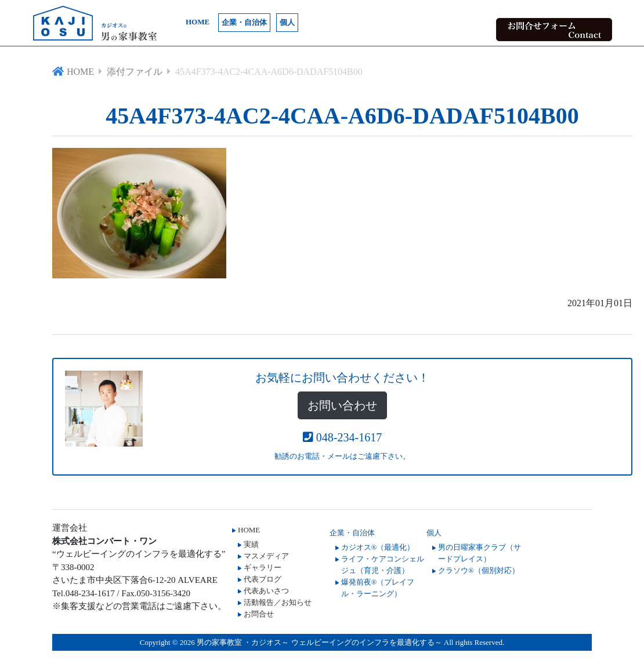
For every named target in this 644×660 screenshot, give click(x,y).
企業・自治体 (244, 22)
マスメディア (266, 556)
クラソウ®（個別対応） (479, 570)
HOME (198, 22)
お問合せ (259, 614)
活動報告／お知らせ (278, 602)
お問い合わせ (342, 405)
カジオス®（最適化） (378, 547)
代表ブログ (263, 579)
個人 (287, 22)
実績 (251, 544)
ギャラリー (263, 567)
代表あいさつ (266, 591)
